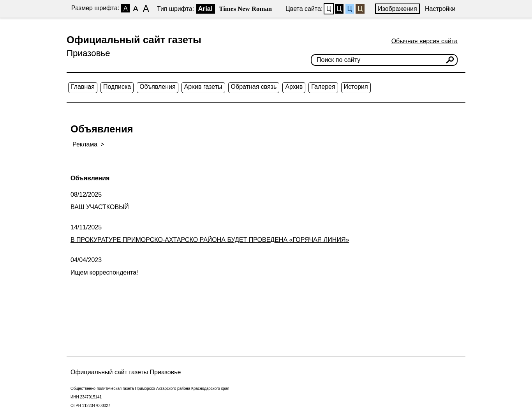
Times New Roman (245, 9)
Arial (205, 9)
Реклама (85, 144)
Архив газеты (203, 87)
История (356, 87)
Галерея (323, 87)
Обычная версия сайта (425, 41)
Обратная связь (254, 87)
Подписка (117, 87)
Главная (83, 87)
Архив (294, 87)
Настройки (440, 9)
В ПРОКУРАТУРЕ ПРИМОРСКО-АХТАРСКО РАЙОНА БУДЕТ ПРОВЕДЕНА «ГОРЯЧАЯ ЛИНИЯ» (210, 240)
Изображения (397, 9)
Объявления (158, 87)
